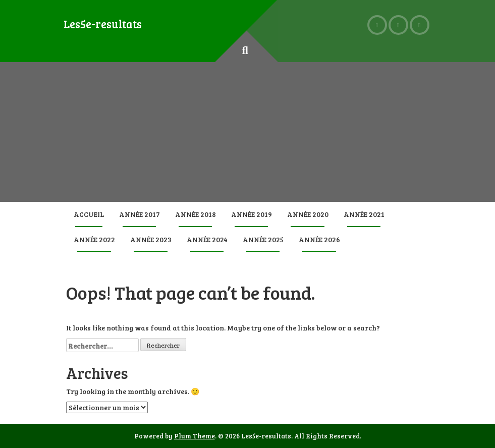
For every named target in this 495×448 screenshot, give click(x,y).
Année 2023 (151, 239)
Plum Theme (195, 436)
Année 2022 (94, 239)
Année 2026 (319, 239)
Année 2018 (196, 214)
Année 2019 (252, 214)
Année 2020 (308, 214)
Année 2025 (263, 239)
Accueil (89, 214)
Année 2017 (140, 214)
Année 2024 (207, 239)
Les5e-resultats (103, 24)
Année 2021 (364, 214)
